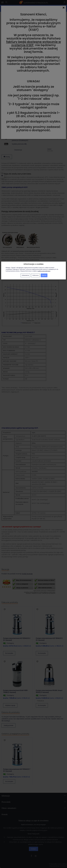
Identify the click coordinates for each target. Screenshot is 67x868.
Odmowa (35, 275)
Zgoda (44, 275)
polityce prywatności (44, 271)
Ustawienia (25, 275)
